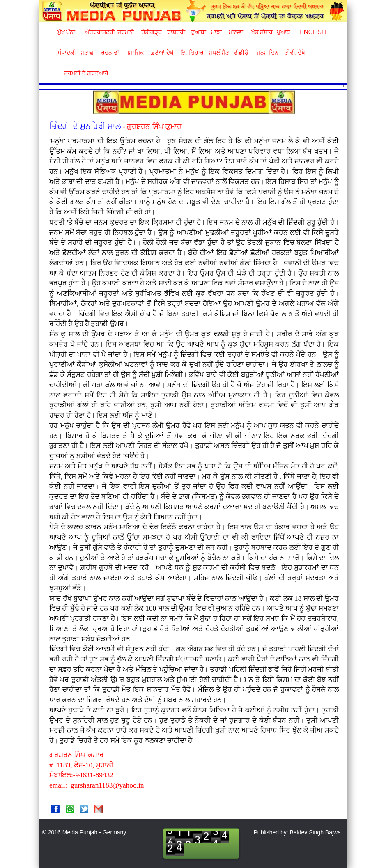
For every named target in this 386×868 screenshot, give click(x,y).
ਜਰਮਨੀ (126, 32)
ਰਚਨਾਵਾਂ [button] (110, 53)
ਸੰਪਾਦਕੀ (67, 53)
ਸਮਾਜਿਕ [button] (135, 53)
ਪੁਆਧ (284, 32)
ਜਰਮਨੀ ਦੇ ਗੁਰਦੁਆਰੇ (83, 73)
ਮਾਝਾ (216, 32)
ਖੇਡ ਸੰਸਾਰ (262, 32)
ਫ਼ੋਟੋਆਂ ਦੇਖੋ (162, 53)
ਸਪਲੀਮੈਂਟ (219, 53)
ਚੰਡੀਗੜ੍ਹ (151, 32)
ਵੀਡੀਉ (241, 53)
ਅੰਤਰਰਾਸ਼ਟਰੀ (98, 32)
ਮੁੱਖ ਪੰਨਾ (67, 32)
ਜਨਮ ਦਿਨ (267, 53)
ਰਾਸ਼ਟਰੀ (176, 32)
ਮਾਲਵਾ (236, 32)
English (312, 32)
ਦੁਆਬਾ (199, 32)
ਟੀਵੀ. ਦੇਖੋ (295, 53)
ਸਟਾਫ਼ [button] (87, 53)
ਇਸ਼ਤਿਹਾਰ (191, 53)
